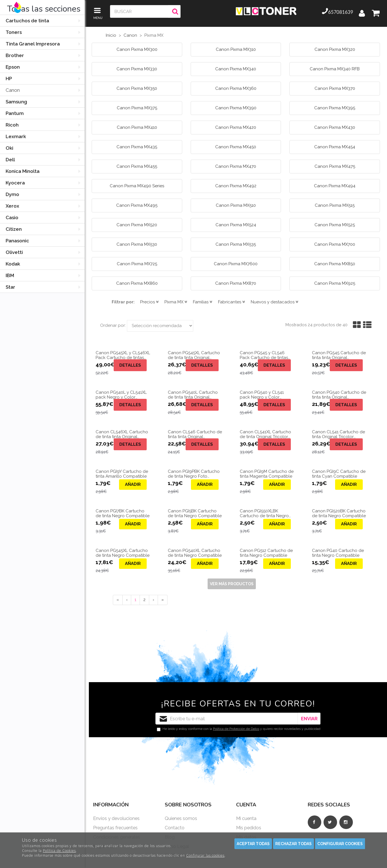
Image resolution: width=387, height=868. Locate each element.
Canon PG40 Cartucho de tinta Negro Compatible (338, 553)
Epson (13, 67)
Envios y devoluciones (116, 818)
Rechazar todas (293, 844)
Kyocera (15, 183)
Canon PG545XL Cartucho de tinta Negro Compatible (123, 553)
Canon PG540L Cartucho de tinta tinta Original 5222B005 (193, 395)
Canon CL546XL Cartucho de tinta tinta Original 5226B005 (122, 434)
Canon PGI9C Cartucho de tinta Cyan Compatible (339, 474)
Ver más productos (232, 584)
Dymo (12, 194)
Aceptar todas (253, 844)
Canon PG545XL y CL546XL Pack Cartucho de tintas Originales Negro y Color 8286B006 (123, 355)
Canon (13, 90)
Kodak (13, 264)
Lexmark (16, 136)
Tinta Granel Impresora (33, 44)
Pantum (15, 113)
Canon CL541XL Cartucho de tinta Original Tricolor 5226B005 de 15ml (265, 434)
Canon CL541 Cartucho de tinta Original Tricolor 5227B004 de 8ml (338, 434)
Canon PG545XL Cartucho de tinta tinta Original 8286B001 (194, 355)
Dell (10, 160)
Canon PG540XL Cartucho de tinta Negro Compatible (195, 553)
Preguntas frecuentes (115, 828)
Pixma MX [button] (176, 302)
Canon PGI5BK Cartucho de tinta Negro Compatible (195, 513)
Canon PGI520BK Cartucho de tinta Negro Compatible (339, 513)
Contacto (175, 828)
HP (9, 79)
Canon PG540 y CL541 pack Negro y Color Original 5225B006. (262, 395)
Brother (15, 55)
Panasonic (17, 241)
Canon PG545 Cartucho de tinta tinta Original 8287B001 (339, 355)
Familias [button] (203, 302)
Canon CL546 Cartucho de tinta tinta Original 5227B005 (195, 434)
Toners (14, 32)
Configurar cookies (340, 844)
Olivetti (14, 252)
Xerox (12, 206)
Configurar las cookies (205, 855)
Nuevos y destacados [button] (275, 302)
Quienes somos (181, 818)
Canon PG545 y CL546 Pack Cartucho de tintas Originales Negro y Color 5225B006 (265, 355)
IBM (10, 275)
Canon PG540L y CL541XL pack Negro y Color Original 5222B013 (121, 395)
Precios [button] (149, 302)
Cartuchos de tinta (27, 21)
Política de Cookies (59, 851)
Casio (12, 217)
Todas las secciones (44, 9)
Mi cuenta (246, 818)
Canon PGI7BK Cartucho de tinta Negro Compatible (123, 513)
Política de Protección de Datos (236, 729)
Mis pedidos (249, 828)
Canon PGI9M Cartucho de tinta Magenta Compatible (267, 474)
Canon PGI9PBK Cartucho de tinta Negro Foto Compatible (194, 474)
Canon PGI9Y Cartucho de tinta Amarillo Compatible (122, 474)
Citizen (14, 229)
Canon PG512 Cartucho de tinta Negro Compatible (266, 553)
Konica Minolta (23, 171)
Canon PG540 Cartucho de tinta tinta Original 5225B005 (339, 395)
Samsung (16, 102)
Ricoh (12, 125)
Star (10, 287)
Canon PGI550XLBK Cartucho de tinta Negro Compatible (264, 513)
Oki (9, 148)
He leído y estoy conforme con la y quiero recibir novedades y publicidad (239, 729)
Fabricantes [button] (232, 302)
